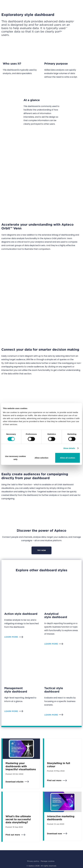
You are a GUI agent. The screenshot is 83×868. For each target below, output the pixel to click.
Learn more (11, 637)
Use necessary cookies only (15, 458)
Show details (69, 448)
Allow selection (41, 458)
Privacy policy (33, 861)
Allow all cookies (68, 458)
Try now (42, 550)
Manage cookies (48, 861)
